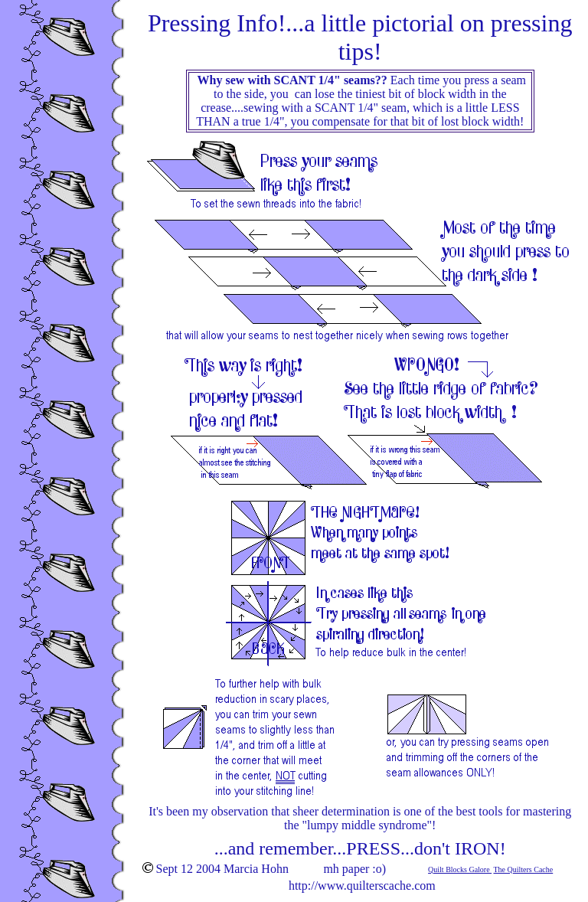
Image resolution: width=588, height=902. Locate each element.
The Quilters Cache (523, 869)
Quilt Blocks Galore (460, 869)
